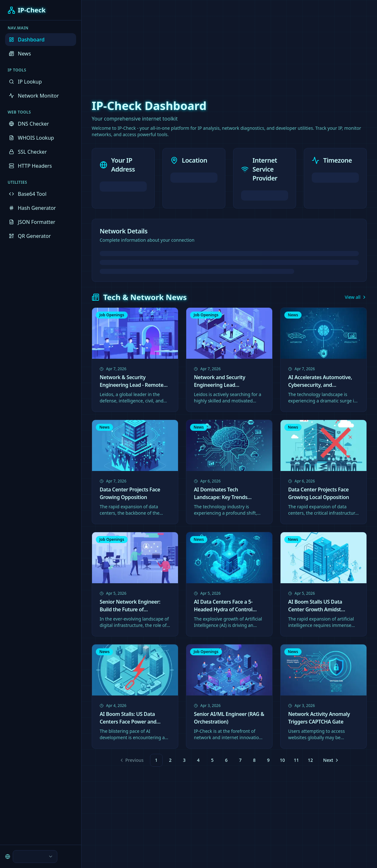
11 (296, 760)
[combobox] (35, 857)
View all (356, 297)
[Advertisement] (188, 45)
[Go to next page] (331, 760)
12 (310, 760)
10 (282, 760)
